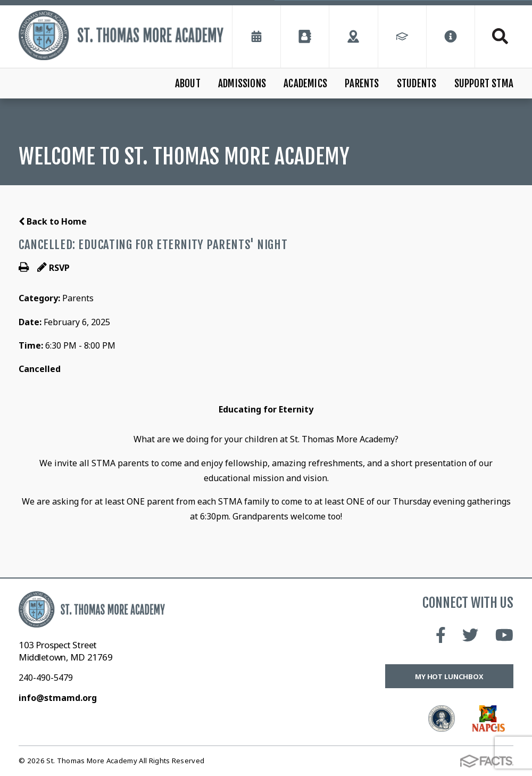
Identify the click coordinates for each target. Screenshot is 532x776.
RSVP (53, 268)
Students (417, 84)
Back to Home (53, 221)
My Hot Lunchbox (449, 676)
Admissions (242, 84)
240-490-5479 (46, 678)
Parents (362, 84)
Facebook (441, 635)
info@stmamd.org (58, 698)
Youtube (504, 635)
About (188, 84)
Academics (305, 84)
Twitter (470, 635)
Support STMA (484, 84)
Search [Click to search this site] (500, 36)
